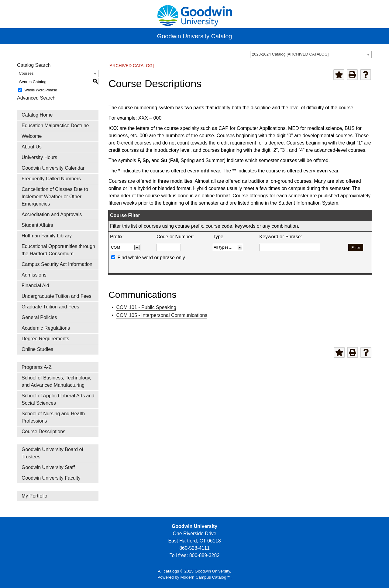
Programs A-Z (37, 367)
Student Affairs (37, 225)
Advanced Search (36, 98)
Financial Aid (35, 286)
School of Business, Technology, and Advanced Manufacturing (56, 381)
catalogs (171, 571)
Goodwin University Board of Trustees (52, 453)
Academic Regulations (46, 328)
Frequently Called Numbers (51, 179)
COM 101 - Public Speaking (146, 307)
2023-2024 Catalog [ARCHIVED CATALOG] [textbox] (290, 54)
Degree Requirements (45, 339)
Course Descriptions (43, 432)
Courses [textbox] (26, 73)
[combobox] (311, 54)
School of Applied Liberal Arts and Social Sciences (58, 399)
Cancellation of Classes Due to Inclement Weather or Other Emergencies (55, 197)
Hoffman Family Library (47, 236)
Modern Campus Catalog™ (206, 577)
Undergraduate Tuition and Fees (56, 296)
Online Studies (37, 349)
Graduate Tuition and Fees (50, 307)
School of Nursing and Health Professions (53, 417)
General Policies (39, 317)
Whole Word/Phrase (41, 90)
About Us (32, 147)
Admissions (34, 275)
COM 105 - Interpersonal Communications (162, 315)
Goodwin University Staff (48, 467)
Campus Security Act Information (57, 264)
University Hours (39, 157)
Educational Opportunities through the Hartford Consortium (58, 250)
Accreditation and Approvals (52, 214)
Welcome (32, 136)
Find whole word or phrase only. (152, 258)
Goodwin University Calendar (53, 168)
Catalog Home (37, 115)
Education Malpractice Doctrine (55, 126)
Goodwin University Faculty (51, 478)
